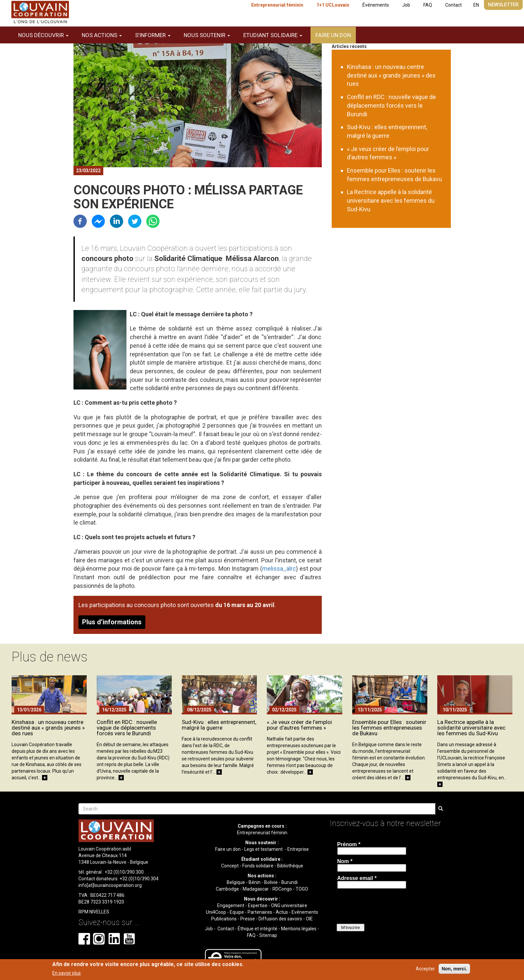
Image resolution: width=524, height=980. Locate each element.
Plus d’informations (112, 622)
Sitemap (268, 935)
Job (406, 5)
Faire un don (333, 35)
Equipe (237, 912)
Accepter (425, 969)
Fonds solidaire (258, 866)
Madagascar (256, 889)
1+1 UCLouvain (333, 5)
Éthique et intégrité (258, 929)
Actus (282, 912)
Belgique (236, 882)
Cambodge (227, 889)
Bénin (255, 882)
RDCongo (282, 889)
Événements (376, 5)
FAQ (428, 5)
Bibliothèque (290, 866)
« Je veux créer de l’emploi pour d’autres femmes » (299, 725)
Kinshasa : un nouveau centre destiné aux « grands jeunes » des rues (391, 75)
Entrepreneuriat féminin (277, 5)
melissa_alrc (279, 568)
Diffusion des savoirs (280, 919)
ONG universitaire (289, 905)
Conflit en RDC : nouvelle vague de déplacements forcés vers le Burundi (391, 105)
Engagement (231, 905)
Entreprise (298, 849)
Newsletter (503, 5)
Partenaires (260, 912)
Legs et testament (264, 849)
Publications (224, 919)
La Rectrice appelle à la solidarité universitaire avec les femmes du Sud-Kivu (391, 200)
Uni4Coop (216, 912)
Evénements (305, 912)
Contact (453, 5)
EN (476, 5)
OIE (309, 919)
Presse (248, 919)
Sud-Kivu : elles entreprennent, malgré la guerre (219, 725)
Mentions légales (299, 929)
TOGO (302, 889)
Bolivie (271, 882)
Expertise (258, 905)
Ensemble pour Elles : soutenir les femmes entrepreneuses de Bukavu (389, 728)
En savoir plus (67, 973)
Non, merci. (454, 969)
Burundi (289, 882)
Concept (230, 866)
